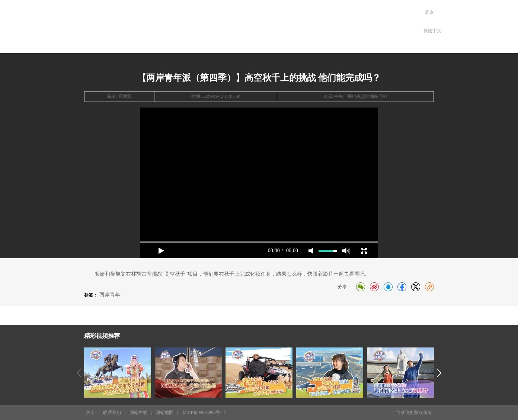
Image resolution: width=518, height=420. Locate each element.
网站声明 (138, 413)
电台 (283, 25)
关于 (90, 413)
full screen (364, 251)
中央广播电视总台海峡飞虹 (361, 96)
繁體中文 (432, 31)
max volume (346, 251)
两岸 (218, 25)
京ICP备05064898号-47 (204, 413)
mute (311, 251)
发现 (251, 25)
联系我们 (112, 413)
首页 (186, 25)
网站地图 (164, 413)
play (161, 251)
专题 (315, 25)
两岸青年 (110, 295)
